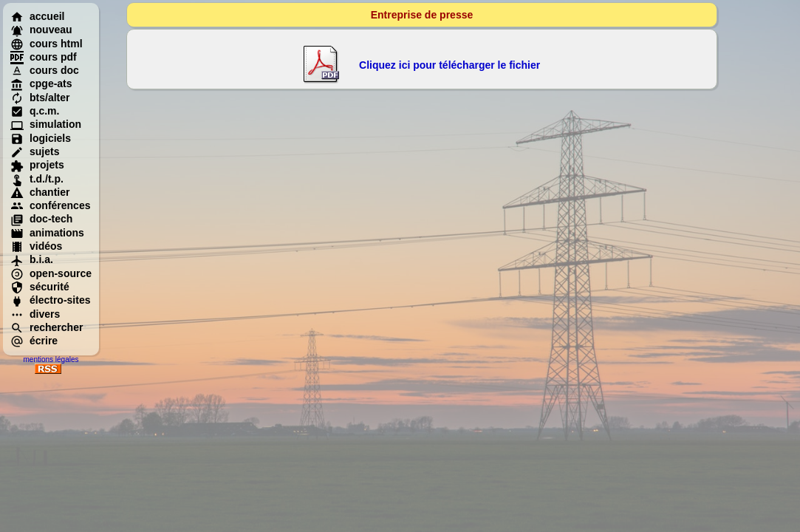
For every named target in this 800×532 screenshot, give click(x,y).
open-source (51, 273)
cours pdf (44, 57)
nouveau (41, 30)
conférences (50, 205)
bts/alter (40, 98)
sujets (35, 151)
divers (35, 314)
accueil (37, 16)
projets (37, 165)
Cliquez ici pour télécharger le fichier (449, 65)
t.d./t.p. (37, 179)
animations (47, 233)
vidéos (36, 246)
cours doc (45, 70)
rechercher (47, 327)
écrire (34, 341)
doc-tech (41, 219)
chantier (40, 192)
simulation (46, 124)
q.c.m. (35, 111)
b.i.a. (32, 259)
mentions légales (51, 359)
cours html (47, 44)
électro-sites (50, 300)
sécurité (40, 287)
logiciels (41, 138)
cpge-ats (41, 83)
